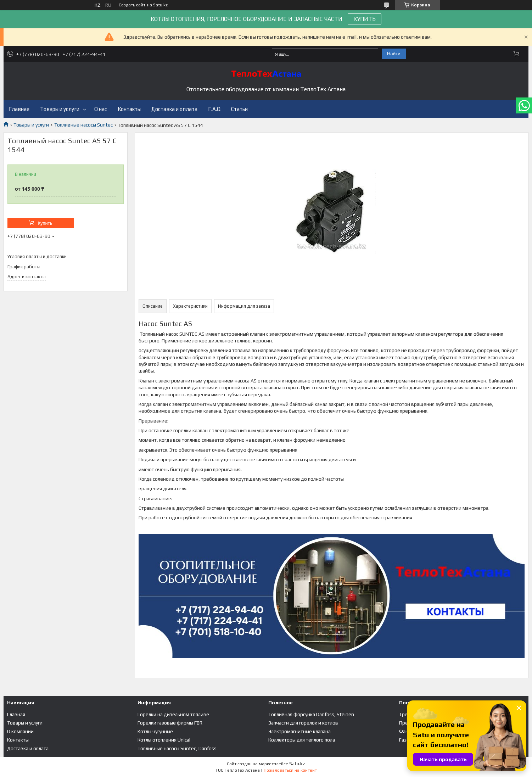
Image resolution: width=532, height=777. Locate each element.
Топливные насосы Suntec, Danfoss (177, 748)
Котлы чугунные (155, 731)
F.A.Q (214, 109)
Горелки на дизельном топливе (173, 714)
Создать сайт (132, 5)
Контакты (129, 109)
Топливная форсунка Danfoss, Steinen (311, 714)
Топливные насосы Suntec (83, 125)
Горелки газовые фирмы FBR (170, 723)
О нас (101, 109)
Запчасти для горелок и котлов (303, 723)
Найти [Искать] (394, 54)
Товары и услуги (60, 109)
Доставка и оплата (174, 109)
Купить (45, 223)
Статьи (239, 109)
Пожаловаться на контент (290, 770)
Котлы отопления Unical (164, 740)
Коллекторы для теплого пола (302, 740)
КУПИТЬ (365, 19)
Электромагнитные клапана (299, 731)
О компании (20, 731)
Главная (19, 109)
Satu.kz (297, 764)
